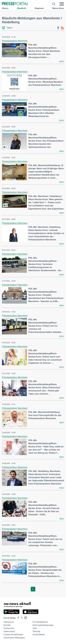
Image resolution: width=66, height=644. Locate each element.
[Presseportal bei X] (21, 618)
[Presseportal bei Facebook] (18, 618)
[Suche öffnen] (54, 4)
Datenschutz (9, 631)
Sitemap (36, 631)
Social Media (39, 635)
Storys (5, 8)
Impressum (9, 622)
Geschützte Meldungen (14, 638)
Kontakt (7, 625)
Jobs (35, 628)
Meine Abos (58, 8)
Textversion (9, 628)
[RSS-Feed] (62, 28)
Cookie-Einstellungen (13, 635)
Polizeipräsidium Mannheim (15, 41)
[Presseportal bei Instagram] (25, 618)
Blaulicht (22, 8)
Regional (39, 8)
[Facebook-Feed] (58, 28)
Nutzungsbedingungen (43, 625)
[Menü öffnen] (62, 4)
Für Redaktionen (40, 622)
